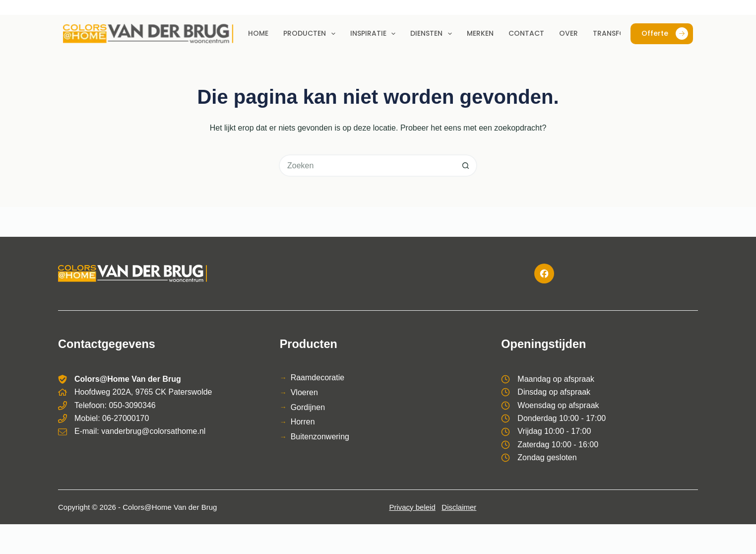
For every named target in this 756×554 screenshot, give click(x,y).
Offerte (665, 34)
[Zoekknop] (466, 166)
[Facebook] (544, 274)
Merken (480, 33)
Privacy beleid (412, 507)
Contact (526, 33)
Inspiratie (375, 34)
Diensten (433, 34)
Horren (303, 422)
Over (568, 33)
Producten (311, 34)
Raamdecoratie (318, 378)
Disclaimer (459, 507)
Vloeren (304, 392)
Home (258, 33)
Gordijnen (308, 407)
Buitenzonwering (320, 437)
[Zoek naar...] (367, 166)
